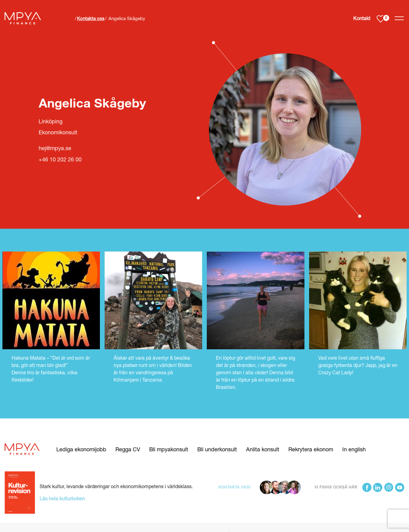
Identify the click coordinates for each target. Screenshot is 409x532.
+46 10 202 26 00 (60, 159)
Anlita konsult (263, 449)
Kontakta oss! (234, 487)
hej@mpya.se (55, 148)
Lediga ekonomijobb (81, 449)
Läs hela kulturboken (62, 498)
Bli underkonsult (217, 449)
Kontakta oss (91, 18)
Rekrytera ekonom (311, 449)
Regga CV (128, 449)
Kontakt (362, 18)
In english (354, 449)
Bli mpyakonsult (169, 449)
